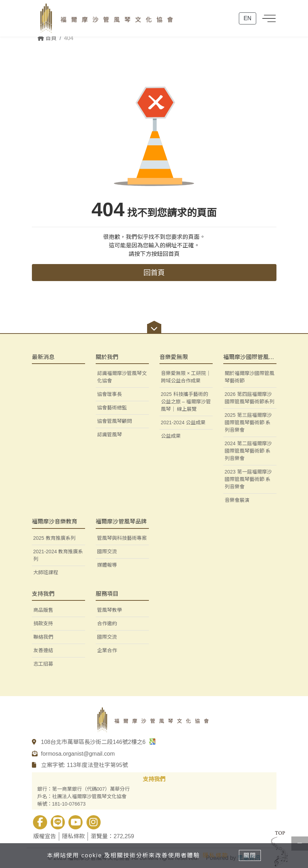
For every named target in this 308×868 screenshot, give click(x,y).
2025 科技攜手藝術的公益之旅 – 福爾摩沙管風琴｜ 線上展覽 (186, 402)
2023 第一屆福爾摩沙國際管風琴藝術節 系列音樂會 (248, 479)
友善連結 (43, 650)
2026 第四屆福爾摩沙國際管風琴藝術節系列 (250, 398)
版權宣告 (45, 836)
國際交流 (107, 551)
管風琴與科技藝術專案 (122, 538)
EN (247, 20)
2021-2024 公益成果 (183, 422)
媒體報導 (107, 565)
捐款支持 (43, 623)
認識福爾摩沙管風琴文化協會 (122, 377)
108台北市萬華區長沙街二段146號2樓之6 (99, 742)
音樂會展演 (237, 500)
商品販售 (43, 610)
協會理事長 (110, 394)
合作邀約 (107, 623)
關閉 (251, 855)
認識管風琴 (110, 435)
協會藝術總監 (112, 408)
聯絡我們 (43, 637)
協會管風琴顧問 (114, 421)
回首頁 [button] (154, 273)
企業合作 (107, 650)
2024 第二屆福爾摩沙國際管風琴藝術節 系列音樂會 (248, 451)
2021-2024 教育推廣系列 (58, 555)
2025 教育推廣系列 (54, 538)
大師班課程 (46, 572)
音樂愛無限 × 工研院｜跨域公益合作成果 (186, 377)
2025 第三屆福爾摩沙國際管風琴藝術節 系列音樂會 (248, 422)
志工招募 (43, 664)
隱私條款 (73, 836)
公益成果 (171, 436)
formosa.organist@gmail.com (78, 754)
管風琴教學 (110, 610)
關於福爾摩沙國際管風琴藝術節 (250, 377)
